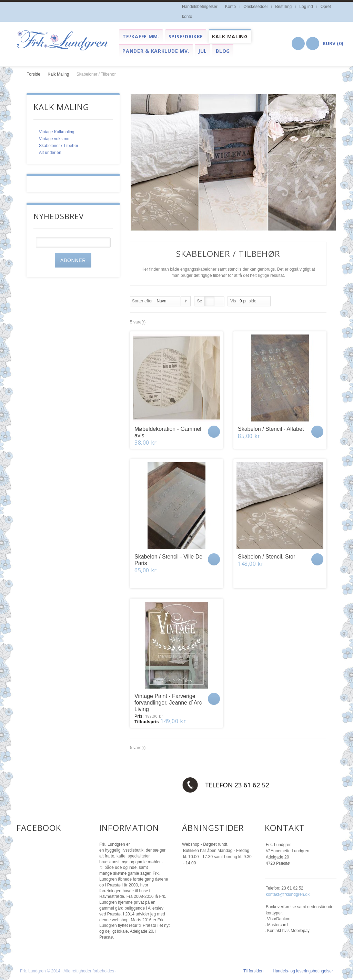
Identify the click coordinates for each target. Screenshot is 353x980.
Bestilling (283, 7)
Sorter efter (142, 301)
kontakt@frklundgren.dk (288, 894)
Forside (33, 74)
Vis (233, 301)
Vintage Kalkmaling (57, 132)
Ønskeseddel (255, 7)
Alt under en (50, 153)
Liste (219, 301)
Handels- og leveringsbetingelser (303, 971)
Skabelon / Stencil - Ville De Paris (168, 560)
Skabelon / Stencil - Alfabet (271, 429)
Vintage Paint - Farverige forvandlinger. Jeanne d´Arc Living (168, 703)
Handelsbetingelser (200, 7)
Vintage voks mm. (55, 139)
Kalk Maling (58, 74)
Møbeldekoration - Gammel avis (168, 432)
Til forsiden (253, 971)
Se (199, 301)
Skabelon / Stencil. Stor (266, 557)
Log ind (306, 7)
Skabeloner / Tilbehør (59, 146)
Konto (230, 7)
